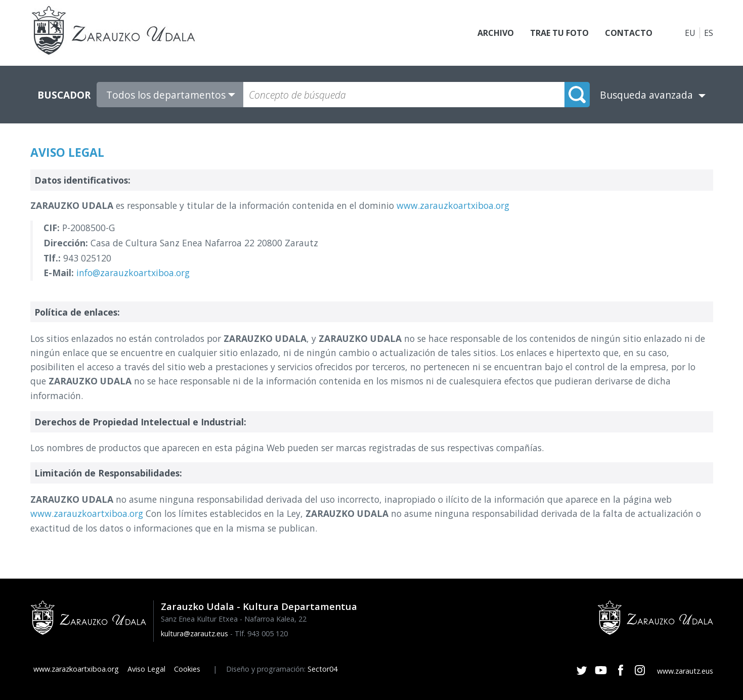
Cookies (187, 669)
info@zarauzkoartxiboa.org (133, 273)
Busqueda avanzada (646, 95)
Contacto (629, 33)
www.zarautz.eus (685, 671)
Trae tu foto (559, 33)
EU (690, 33)
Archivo (496, 33)
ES (709, 33)
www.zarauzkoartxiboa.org (453, 205)
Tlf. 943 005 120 (261, 633)
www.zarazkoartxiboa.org (76, 669)
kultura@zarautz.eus (194, 633)
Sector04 (322, 669)
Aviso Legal (146, 669)
